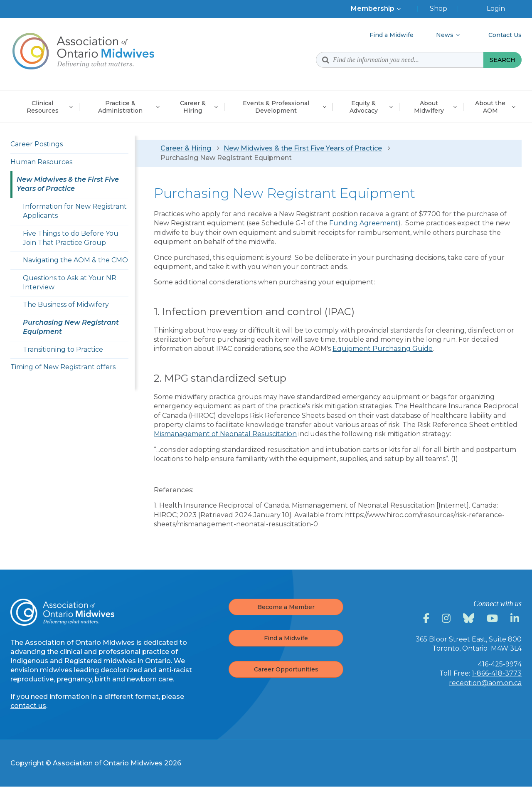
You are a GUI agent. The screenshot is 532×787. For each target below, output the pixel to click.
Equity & (364, 107)
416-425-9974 (500, 664)
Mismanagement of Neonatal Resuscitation (225, 434)
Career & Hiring (186, 148)
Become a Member (286, 607)
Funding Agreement (364, 223)
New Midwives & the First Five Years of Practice (303, 148)
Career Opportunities (286, 669)
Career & (193, 107)
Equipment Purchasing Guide (383, 349)
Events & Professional (276, 107)
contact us (28, 706)
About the (490, 107)
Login (496, 9)
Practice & (120, 107)
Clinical (43, 107)
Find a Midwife (286, 638)
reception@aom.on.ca (485, 683)
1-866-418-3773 (497, 673)
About (429, 107)
